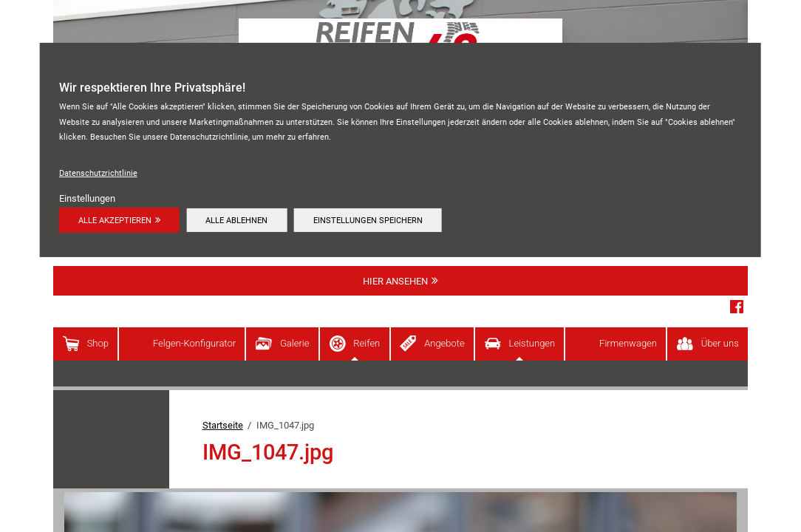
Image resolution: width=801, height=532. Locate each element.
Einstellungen (87, 198)
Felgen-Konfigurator (194, 343)
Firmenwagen (628, 343)
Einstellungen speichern (368, 220)
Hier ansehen (395, 281)
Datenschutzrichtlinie (98, 173)
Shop (98, 343)
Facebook (737, 307)
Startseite (223, 425)
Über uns (720, 343)
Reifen (367, 343)
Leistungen (532, 343)
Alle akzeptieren (115, 220)
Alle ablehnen (236, 220)
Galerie (295, 343)
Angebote (444, 343)
